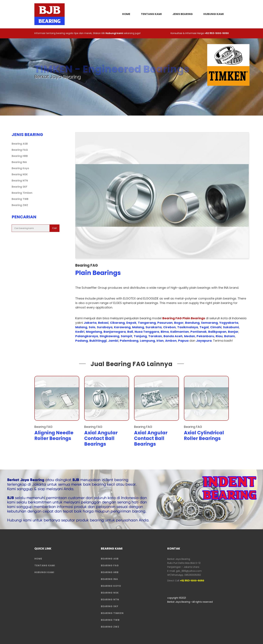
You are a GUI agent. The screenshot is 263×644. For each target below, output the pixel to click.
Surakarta (154, 327)
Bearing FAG (20, 150)
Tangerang (147, 323)
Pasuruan (165, 323)
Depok (131, 323)
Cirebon (169, 327)
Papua (183, 341)
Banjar (233, 332)
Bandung (192, 323)
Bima (165, 332)
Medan (190, 336)
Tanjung (140, 336)
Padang (82, 341)
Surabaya (105, 327)
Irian (160, 341)
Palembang (129, 341)
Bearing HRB (20, 156)
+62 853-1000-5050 (217, 33)
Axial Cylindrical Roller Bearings (204, 436)
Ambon (171, 341)
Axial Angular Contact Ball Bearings (101, 438)
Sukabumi (231, 327)
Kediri (80, 332)
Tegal (204, 327)
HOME (126, 14)
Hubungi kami (114, 33)
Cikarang (117, 323)
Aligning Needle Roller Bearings (54, 436)
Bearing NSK (20, 174)
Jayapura (204, 341)
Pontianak (199, 332)
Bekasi (103, 323)
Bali (130, 332)
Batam (230, 336)
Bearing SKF (19, 187)
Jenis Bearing (183, 14)
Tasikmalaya (188, 327)
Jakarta (90, 323)
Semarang (209, 323)
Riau (219, 336)
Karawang (122, 327)
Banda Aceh (173, 336)
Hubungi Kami (214, 14)
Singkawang (109, 336)
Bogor (179, 323)
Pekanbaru (205, 336)
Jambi (113, 341)
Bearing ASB (20, 144)
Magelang (94, 332)
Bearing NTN (20, 181)
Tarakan (155, 336)
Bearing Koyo (20, 168)
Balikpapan (217, 332)
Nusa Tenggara (147, 332)
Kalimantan (180, 332)
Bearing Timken (22, 193)
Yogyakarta (229, 323)
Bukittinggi (98, 341)
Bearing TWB (20, 199)
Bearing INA (19, 162)
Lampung (147, 341)
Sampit (127, 336)
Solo (92, 327)
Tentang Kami (151, 14)
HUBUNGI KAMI (44, 572)
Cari (54, 228)
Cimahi (216, 327)
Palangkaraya (87, 336)
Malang (81, 327)
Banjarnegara (115, 332)
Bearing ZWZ (20, 205)
